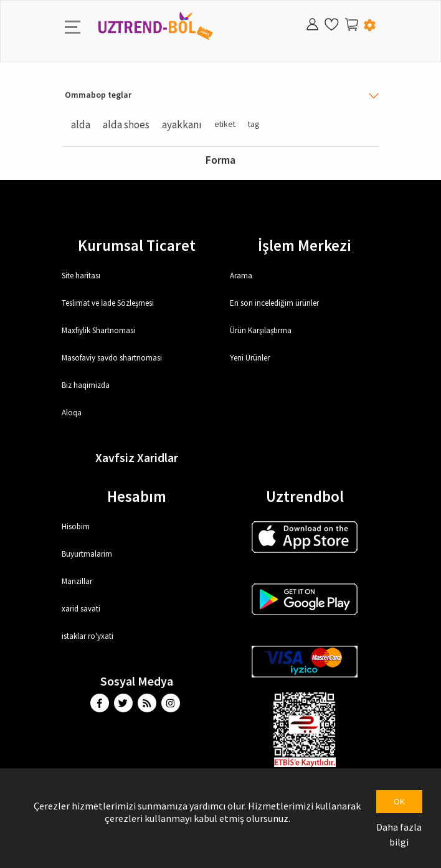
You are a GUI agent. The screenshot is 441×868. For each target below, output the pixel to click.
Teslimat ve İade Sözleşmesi (108, 303)
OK (399, 801)
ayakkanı (182, 125)
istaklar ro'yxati (88, 636)
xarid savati (81, 609)
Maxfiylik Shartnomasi (98, 330)
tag (254, 124)
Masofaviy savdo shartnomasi (112, 358)
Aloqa (72, 413)
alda (81, 125)
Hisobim (76, 526)
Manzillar (77, 581)
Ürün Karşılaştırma (261, 330)
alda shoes (126, 125)
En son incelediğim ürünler (274, 303)
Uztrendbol (305, 496)
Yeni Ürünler (250, 358)
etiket (225, 124)
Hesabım (137, 496)
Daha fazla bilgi (399, 834)
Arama (241, 276)
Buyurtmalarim (87, 554)
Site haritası (81, 276)
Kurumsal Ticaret (137, 245)
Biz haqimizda (86, 385)
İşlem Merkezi (305, 245)
